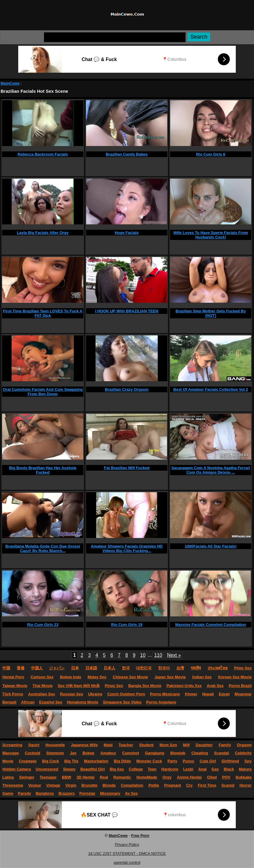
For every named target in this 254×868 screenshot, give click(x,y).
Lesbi (188, 769)
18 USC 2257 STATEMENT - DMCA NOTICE (127, 853)
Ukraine (95, 694)
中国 (6, 668)
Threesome (13, 785)
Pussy (188, 761)
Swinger (27, 777)
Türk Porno (13, 694)
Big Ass (117, 769)
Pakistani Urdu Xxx (184, 686)
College (136, 769)
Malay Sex (97, 677)
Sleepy (69, 769)
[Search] (115, 37)
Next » (174, 655)
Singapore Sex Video (122, 702)
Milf (186, 745)
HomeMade (147, 777)
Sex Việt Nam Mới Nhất (79, 686)
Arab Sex (215, 686)
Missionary (110, 793)
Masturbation (96, 761)
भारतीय (196, 668)
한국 (126, 668)
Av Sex (131, 793)
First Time (207, 785)
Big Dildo (122, 761)
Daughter (204, 745)
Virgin (71, 785)
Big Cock (51, 761)
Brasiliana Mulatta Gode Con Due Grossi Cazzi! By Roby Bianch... (43, 548)
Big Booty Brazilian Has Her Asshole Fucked (43, 470)
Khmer (191, 694)
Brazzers (67, 793)
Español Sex (51, 702)
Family (225, 745)
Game (8, 793)
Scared (228, 785)
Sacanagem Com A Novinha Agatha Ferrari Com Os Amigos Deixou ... (211, 470)
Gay (215, 769)
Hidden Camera (17, 769)
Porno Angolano (161, 702)
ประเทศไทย (218, 668)
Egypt (224, 694)
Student (146, 745)
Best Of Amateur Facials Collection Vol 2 (211, 389)
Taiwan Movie (15, 686)
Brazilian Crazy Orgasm (127, 389)
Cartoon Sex (42, 677)
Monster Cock (149, 761)
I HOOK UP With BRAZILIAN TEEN (127, 311)
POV (226, 777)
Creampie (28, 761)
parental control (127, 862)
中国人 (37, 668)
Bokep (88, 753)
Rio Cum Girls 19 (127, 625)
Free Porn (140, 836)
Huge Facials (127, 233)
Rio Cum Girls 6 (211, 154)
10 (143, 655)
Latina (8, 777)
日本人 (110, 668)
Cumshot (131, 753)
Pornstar (87, 793)
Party (173, 761)
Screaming (12, 745)
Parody (25, 793)
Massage (11, 753)
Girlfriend (230, 761)
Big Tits (71, 761)
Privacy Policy (127, 845)
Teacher (126, 745)
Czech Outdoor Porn (126, 694)
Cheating (200, 753)
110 (158, 655)
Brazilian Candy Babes (127, 154)
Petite (154, 785)
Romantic (122, 777)
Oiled (212, 777)
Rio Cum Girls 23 (43, 625)
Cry (189, 785)
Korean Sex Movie (235, 677)
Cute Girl (208, 761)
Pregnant (172, 785)
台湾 (180, 668)
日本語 (91, 668)
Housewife (55, 745)
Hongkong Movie (83, 702)
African (28, 702)
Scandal (221, 753)
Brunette (89, 785)
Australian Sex (42, 694)
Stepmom (55, 753)
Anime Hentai (189, 777)
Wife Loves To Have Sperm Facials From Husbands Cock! (211, 235)
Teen (152, 769)
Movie (8, 761)
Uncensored (47, 769)
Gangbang (154, 753)
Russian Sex (72, 694)
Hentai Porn (13, 677)
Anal (202, 769)
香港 (21, 668)
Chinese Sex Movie (131, 677)
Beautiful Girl (93, 769)
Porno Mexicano (165, 694)
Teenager (48, 777)
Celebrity (243, 753)
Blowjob (178, 753)
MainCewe (10, 83)
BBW (66, 777)
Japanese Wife (84, 745)
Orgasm (244, 745)
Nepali (208, 694)
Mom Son (168, 745)
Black (229, 769)
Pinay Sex (114, 686)
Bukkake (244, 777)
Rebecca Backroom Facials (43, 154)
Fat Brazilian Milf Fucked (127, 468)
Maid (108, 745)
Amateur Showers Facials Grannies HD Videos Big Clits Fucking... (127, 548)
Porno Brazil (240, 686)
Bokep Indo (71, 677)
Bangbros (45, 793)
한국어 (164, 668)
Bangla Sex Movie (145, 686)
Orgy (167, 777)
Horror (245, 785)
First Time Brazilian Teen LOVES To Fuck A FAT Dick (43, 313)
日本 (75, 668)
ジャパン (57, 668)
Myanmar (243, 694)
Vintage (53, 785)
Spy (248, 761)
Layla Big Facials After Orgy (43, 233)
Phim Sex (243, 668)
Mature (245, 769)
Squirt (34, 745)
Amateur (108, 753)
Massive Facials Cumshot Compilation (211, 625)
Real (104, 777)
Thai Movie (43, 686)
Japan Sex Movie (170, 677)
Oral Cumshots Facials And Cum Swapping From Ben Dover (43, 392)
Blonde (109, 785)
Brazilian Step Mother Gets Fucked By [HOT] (211, 313)
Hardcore (170, 769)
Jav (73, 753)
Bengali (9, 702)
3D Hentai (85, 777)
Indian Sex (202, 677)
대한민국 (144, 668)
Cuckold (32, 753)
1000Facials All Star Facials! (211, 546)
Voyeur (35, 785)
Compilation (132, 785)
